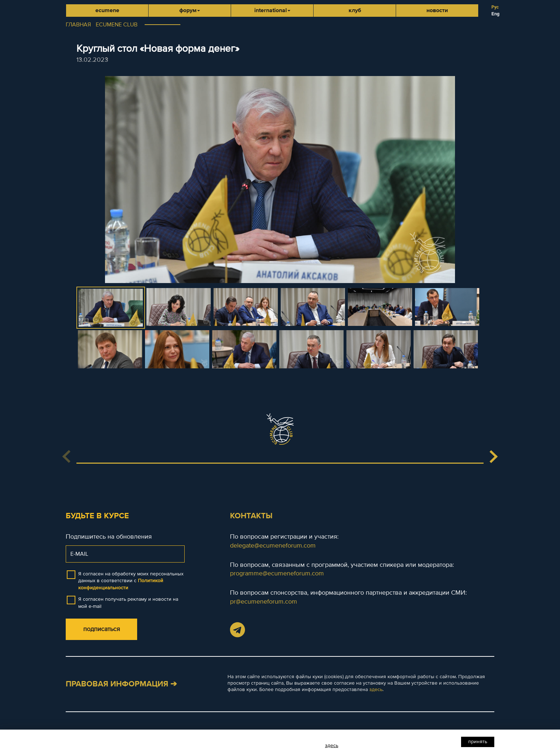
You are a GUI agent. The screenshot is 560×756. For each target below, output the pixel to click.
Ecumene (107, 10)
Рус (495, 7)
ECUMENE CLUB (117, 25)
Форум (190, 10)
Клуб (355, 10)
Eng (496, 14)
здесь (376, 689)
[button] (493, 457)
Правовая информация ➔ (121, 684)
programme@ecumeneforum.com (277, 573)
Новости (437, 10)
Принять (478, 742)
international (272, 10)
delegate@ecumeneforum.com (273, 545)
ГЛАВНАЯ (78, 25)
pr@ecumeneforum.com (264, 601)
